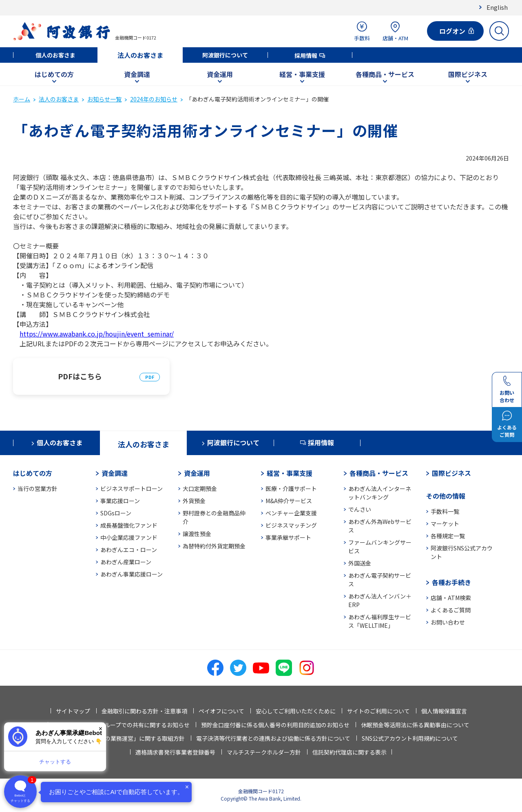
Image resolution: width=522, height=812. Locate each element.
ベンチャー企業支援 (291, 513)
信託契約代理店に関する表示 (349, 752)
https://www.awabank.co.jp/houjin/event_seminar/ (97, 334)
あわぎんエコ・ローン (129, 550)
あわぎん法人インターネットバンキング (380, 493)
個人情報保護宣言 (444, 711)
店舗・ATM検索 (451, 598)
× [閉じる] (101, 729)
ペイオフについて (221, 711)
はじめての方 (54, 74)
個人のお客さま (55, 55)
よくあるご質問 (451, 610)
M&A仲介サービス (289, 501)
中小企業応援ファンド (129, 537)
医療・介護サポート (291, 489)
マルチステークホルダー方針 (264, 752)
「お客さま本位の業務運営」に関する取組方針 (125, 738)
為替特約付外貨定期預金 (214, 546)
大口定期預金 (200, 489)
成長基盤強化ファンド (129, 525)
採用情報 (306, 55)
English (497, 7)
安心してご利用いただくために (296, 711)
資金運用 (220, 74)
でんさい (360, 509)
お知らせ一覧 (104, 99)
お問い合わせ (448, 622)
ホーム (22, 99)
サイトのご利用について (378, 711)
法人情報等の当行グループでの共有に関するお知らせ (121, 725)
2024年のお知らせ (154, 99)
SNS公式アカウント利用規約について (410, 738)
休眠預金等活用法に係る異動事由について (415, 725)
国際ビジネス (468, 74)
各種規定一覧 (448, 536)
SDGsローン (116, 513)
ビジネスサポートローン (132, 489)
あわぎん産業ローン (126, 562)
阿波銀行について (225, 55)
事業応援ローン (120, 501)
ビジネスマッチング (291, 525)
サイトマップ (73, 711)
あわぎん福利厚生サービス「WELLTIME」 (380, 621)
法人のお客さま (140, 55)
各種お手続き (451, 582)
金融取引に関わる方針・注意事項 (144, 711)
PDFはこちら (80, 376)
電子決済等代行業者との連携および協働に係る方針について (273, 738)
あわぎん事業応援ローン (132, 574)
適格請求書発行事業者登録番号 (175, 752)
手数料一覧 (445, 511)
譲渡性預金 (197, 534)
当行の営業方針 (38, 489)
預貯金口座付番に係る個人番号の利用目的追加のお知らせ (275, 725)
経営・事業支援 (302, 74)
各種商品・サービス (385, 74)
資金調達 (137, 74)
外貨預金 (194, 501)
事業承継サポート (288, 537)
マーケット (445, 524)
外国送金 (360, 563)
